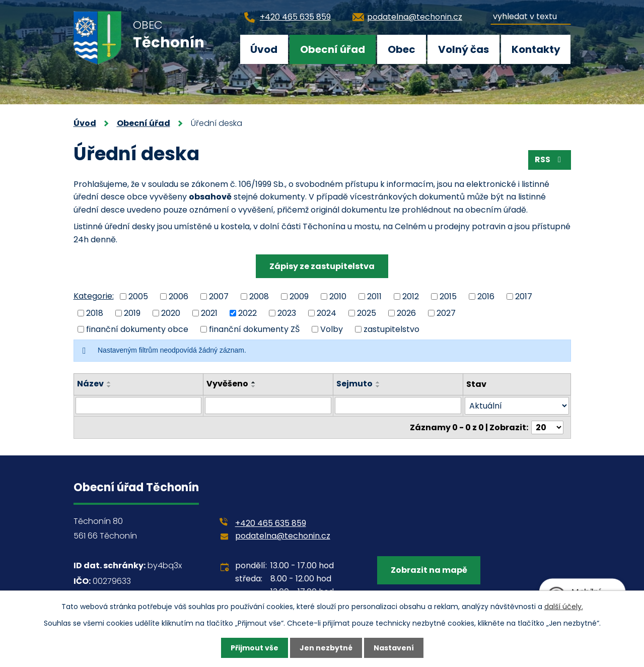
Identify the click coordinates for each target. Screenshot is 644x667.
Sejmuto (354, 384)
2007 (219, 296)
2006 (178, 296)
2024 (327, 313)
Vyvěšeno (227, 384)
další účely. (564, 607)
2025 (367, 313)
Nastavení (394, 648)
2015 (448, 296)
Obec (402, 49)
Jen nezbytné (326, 648)
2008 (259, 296)
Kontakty (536, 49)
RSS (550, 159)
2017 (524, 296)
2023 (287, 313)
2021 (209, 313)
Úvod (264, 49)
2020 (171, 313)
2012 (411, 296)
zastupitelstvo (391, 329)
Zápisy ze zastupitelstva (322, 266)
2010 (338, 296)
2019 (132, 313)
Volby (332, 329)
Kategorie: (94, 296)
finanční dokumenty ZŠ (254, 329)
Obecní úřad (333, 49)
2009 (299, 296)
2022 (247, 313)
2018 (95, 313)
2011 (374, 296)
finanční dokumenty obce (137, 329)
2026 (406, 313)
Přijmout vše (255, 648)
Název (90, 384)
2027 (446, 313)
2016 (486, 296)
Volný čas (463, 49)
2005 (138, 296)
